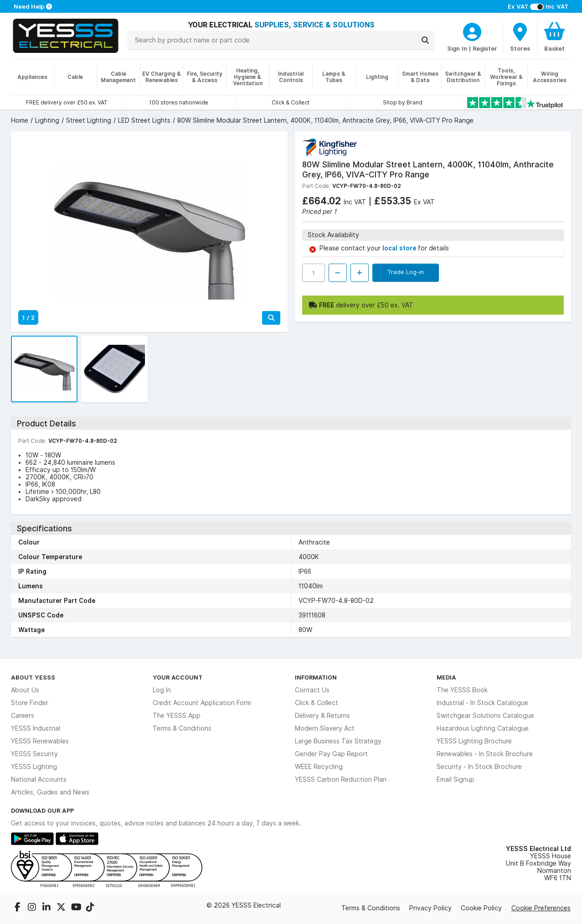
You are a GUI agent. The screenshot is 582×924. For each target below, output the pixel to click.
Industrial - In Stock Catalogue (482, 703)
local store (400, 248)
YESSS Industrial (36, 728)
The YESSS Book (462, 690)
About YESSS (33, 677)
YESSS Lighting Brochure (474, 741)
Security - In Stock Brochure (479, 767)
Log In (162, 690)
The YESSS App (177, 716)
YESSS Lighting (34, 767)
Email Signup (456, 779)
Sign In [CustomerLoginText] (457, 48)
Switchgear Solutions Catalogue (485, 716)
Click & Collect (317, 703)
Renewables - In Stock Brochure (485, 754)
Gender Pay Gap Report (331, 754)
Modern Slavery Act (325, 728)
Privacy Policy (430, 908)
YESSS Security (34, 754)
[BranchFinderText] (520, 36)
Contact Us (312, 690)
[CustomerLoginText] (472, 31)
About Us (25, 690)
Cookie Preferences (541, 908)
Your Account (178, 677)
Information (316, 677)
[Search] (425, 40)
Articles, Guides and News (50, 792)
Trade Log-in (406, 272)
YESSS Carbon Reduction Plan (341, 779)
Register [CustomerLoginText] (485, 48)
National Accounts (39, 779)
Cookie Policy (481, 908)
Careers (23, 716)
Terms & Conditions (182, 728)
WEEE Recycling (319, 767)
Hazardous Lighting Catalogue (483, 728)
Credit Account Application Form (202, 703)
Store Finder (30, 703)
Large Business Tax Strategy (338, 741)
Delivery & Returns (322, 716)
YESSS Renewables (40, 741)
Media (446, 677)
